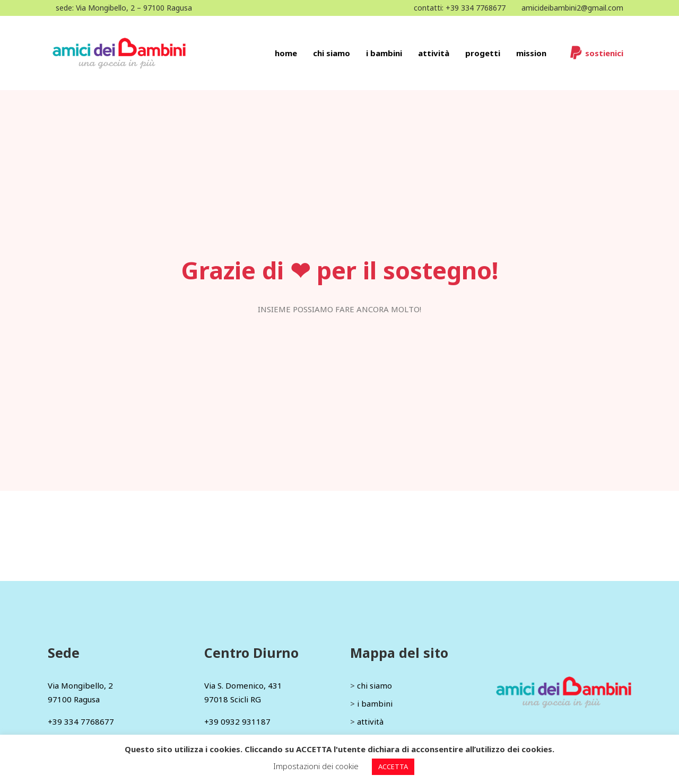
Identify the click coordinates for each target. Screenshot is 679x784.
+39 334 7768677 (476, 8)
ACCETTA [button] (393, 767)
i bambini (375, 703)
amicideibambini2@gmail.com (572, 8)
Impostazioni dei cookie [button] (316, 766)
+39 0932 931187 (237, 721)
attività (370, 721)
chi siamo (375, 685)
